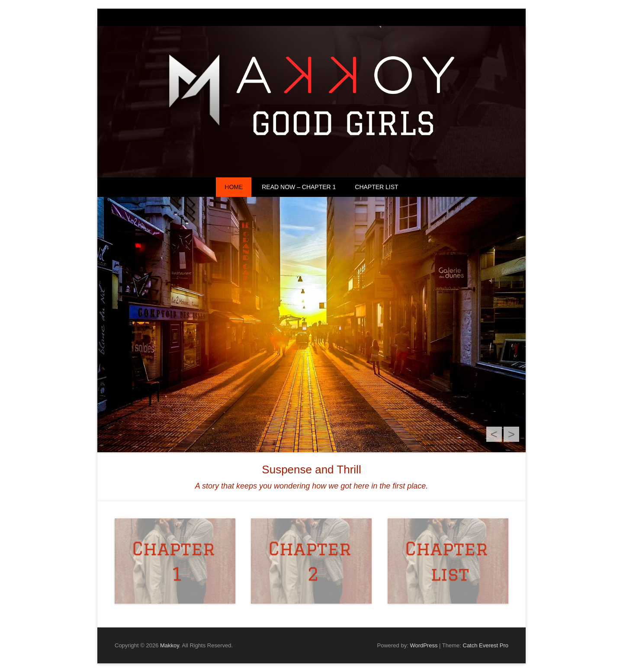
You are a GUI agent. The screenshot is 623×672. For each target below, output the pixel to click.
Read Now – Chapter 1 (299, 187)
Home (234, 187)
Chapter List (376, 187)
